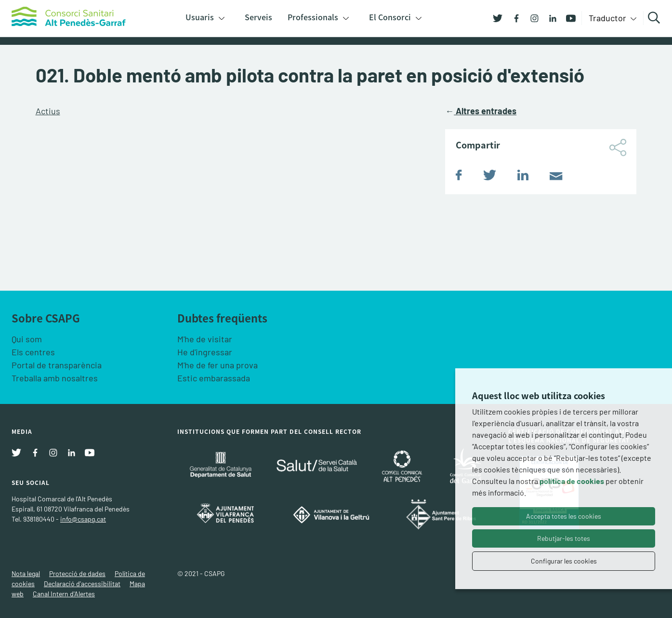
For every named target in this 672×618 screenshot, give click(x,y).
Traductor (608, 18)
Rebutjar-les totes (564, 538)
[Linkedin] (549, 17)
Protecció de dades (77, 573)
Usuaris (200, 17)
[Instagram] (531, 17)
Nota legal (26, 573)
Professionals (313, 17)
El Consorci (390, 17)
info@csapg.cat (83, 519)
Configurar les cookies (564, 561)
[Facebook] (513, 17)
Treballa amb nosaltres (55, 378)
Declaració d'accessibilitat (82, 584)
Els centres (33, 352)
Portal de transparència (57, 365)
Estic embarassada (214, 378)
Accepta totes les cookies (564, 516)
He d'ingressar (205, 352)
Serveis (258, 17)
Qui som (27, 339)
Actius (48, 111)
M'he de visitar (205, 339)
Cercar (655, 18)
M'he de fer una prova (217, 365)
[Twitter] (498, 17)
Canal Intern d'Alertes (64, 594)
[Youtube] (567, 17)
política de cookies (572, 481)
